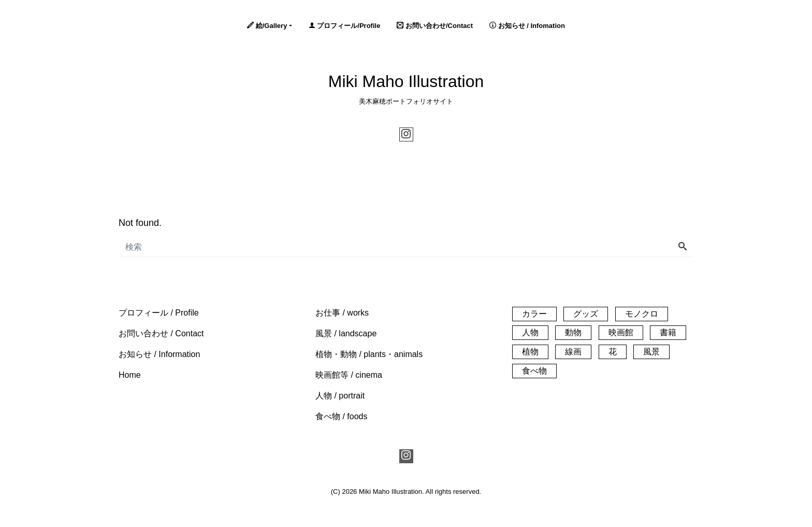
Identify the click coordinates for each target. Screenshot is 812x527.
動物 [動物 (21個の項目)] (573, 332)
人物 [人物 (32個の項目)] (530, 332)
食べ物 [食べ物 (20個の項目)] (534, 371)
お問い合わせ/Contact (435, 26)
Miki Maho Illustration (406, 81)
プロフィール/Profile (345, 26)
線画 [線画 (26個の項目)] (573, 352)
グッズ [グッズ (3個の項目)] (586, 314)
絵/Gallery (267, 26)
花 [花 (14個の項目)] (613, 352)
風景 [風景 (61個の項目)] (651, 352)
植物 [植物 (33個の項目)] (530, 352)
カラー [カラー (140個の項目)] (534, 314)
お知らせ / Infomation (527, 26)
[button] (159, 313)
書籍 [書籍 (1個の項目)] (668, 332)
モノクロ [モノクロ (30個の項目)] (642, 314)
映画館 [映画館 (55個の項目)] (621, 332)
